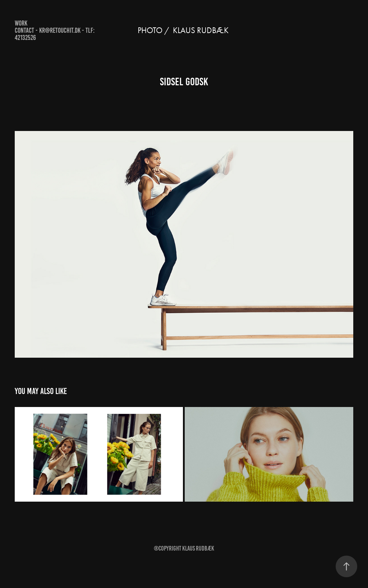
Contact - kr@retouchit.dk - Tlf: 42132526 (55, 34)
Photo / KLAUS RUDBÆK (184, 30)
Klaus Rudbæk (198, 548)
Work (21, 23)
